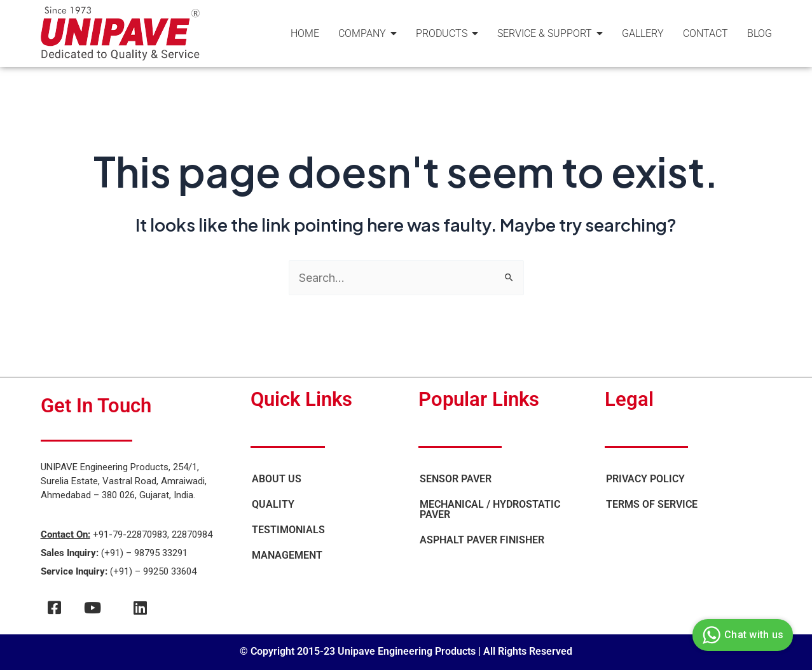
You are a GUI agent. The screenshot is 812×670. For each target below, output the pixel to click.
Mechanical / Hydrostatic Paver (490, 509)
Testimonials (288, 530)
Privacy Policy (645, 479)
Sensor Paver (456, 479)
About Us (277, 479)
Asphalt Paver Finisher (482, 540)
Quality (273, 504)
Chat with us (741, 635)
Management (287, 555)
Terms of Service (652, 504)
